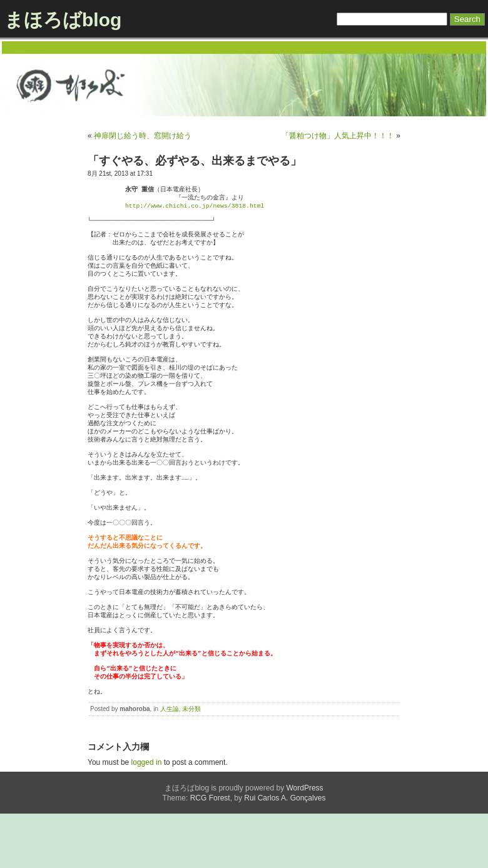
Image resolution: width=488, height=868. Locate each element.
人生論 (170, 763)
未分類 (191, 763)
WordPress (304, 842)
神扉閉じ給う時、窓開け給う (143, 136)
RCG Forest (210, 852)
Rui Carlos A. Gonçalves (285, 852)
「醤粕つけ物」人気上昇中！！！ (338, 136)
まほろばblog (63, 20)
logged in (147, 817)
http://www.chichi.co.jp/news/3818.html (195, 207)
